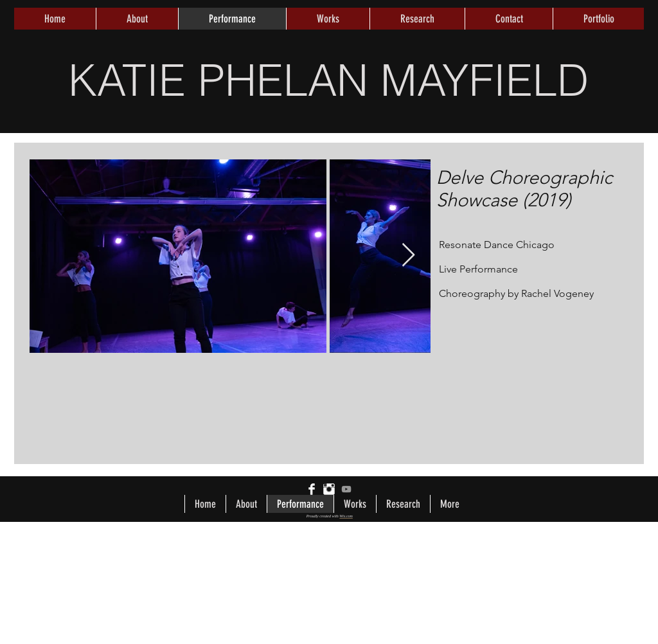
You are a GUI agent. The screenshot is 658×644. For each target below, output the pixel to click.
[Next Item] (408, 255)
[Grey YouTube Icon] (346, 489)
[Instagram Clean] (329, 489)
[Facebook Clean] (312, 489)
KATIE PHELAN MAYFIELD (328, 80)
